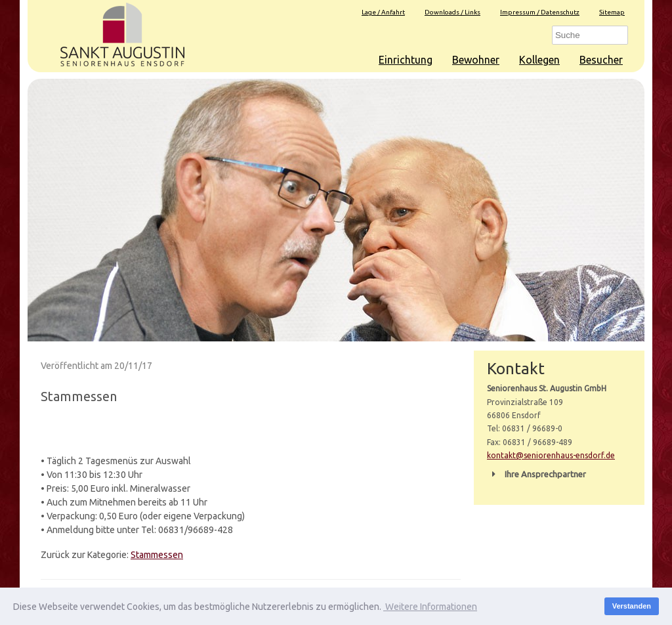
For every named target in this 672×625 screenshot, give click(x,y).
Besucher (601, 60)
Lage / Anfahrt (383, 12)
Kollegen (539, 60)
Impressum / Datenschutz (540, 12)
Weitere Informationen (430, 607)
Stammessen (157, 555)
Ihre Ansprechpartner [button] (536, 474)
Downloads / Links (452, 12)
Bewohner (476, 60)
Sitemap (612, 12)
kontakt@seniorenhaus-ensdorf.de (551, 455)
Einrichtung (406, 60)
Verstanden (632, 606)
